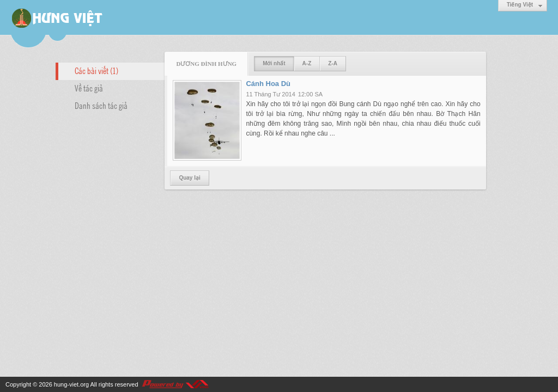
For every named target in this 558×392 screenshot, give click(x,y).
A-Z (307, 63)
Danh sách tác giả (101, 105)
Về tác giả (89, 88)
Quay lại (189, 178)
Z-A (333, 63)
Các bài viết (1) (96, 70)
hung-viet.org (71, 384)
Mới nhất (274, 63)
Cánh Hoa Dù (268, 84)
